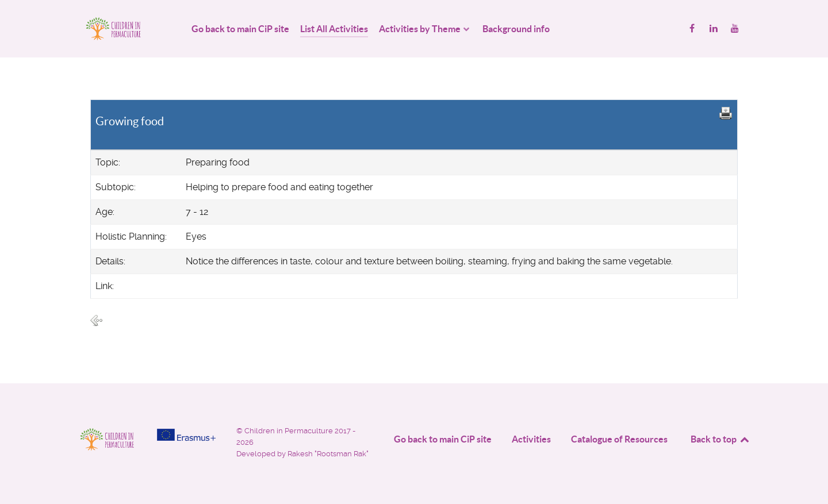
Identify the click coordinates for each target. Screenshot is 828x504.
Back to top (720, 439)
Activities (531, 439)
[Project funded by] (186, 435)
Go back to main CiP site (443, 439)
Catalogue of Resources (619, 439)
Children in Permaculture (290, 431)
